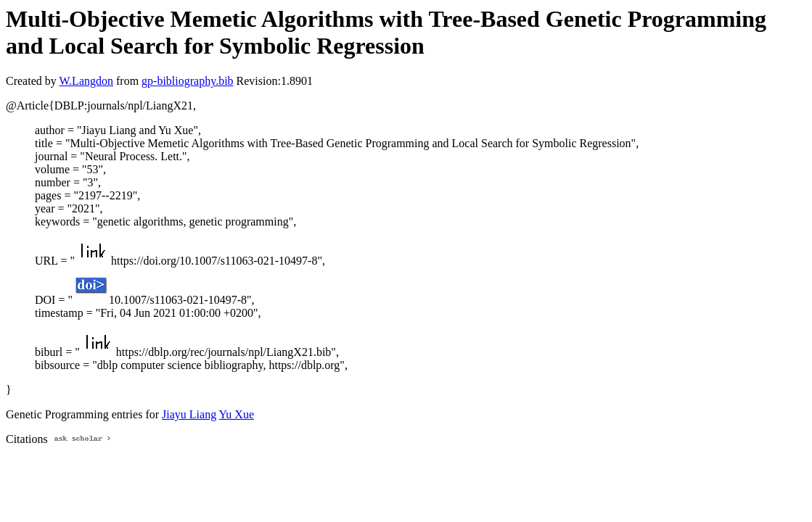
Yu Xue (237, 414)
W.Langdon (86, 81)
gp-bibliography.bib (188, 81)
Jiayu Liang (189, 414)
